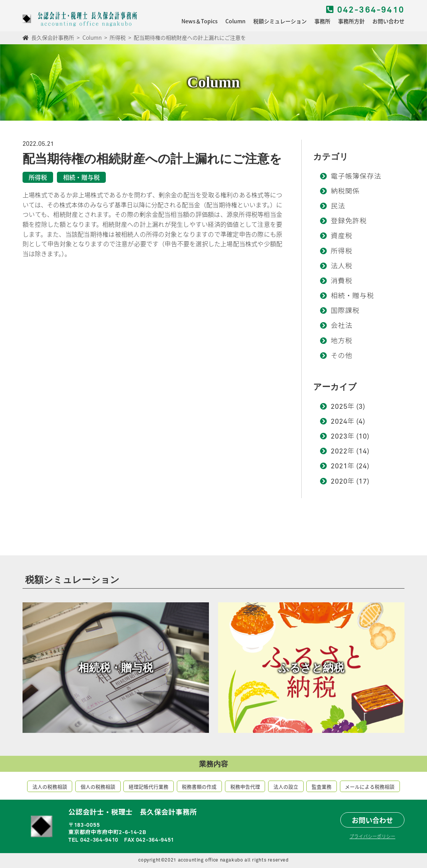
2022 (339, 452)
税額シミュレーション (280, 21)
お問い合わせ (388, 21)
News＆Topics (200, 21)
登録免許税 (349, 221)
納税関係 (345, 192)
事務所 (322, 21)
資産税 (342, 236)
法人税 (342, 266)
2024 (339, 422)
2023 (339, 437)
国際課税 (345, 311)
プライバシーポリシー (372, 836)
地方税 (342, 341)
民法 (338, 207)
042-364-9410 (365, 10)
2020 (339, 482)
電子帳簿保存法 (356, 177)
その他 (342, 356)
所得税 (342, 252)
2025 (339, 407)
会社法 (342, 326)
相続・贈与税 (352, 296)
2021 (339, 466)
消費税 (342, 281)
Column (235, 21)
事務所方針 (351, 21)
